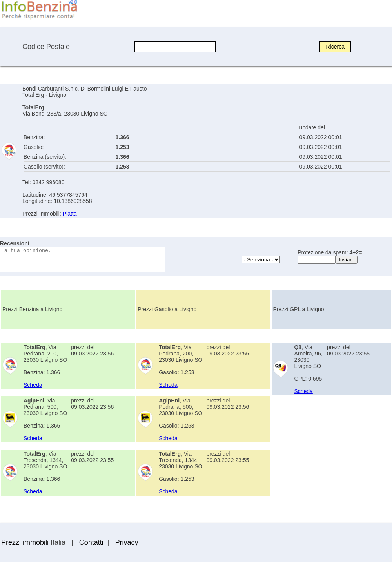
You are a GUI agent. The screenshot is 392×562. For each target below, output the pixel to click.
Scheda (33, 385)
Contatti (91, 542)
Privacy (126, 542)
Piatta (70, 214)
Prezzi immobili (25, 542)
